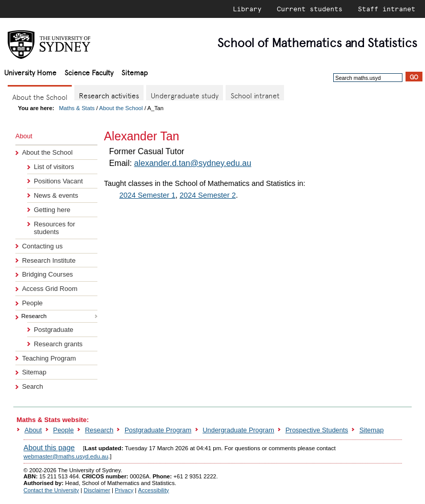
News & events (56, 195)
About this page (49, 448)
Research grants (58, 344)
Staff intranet (387, 9)
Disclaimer (97, 490)
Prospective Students (317, 430)
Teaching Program (49, 358)
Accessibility (153, 490)
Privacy (124, 490)
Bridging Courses (47, 274)
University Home (30, 72)
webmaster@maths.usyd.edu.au (66, 456)
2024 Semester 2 (208, 195)
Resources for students (55, 228)
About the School (121, 108)
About (33, 430)
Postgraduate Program (158, 430)
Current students (310, 9)
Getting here (52, 210)
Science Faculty (89, 72)
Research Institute (49, 260)
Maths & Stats (77, 108)
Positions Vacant (58, 181)
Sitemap (135, 72)
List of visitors (54, 167)
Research (99, 430)
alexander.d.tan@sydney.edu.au (193, 163)
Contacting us (42, 246)
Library (247, 9)
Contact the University (51, 490)
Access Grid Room (50, 289)
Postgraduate (54, 330)
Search (33, 386)
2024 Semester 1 (148, 195)
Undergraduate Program (238, 430)
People (32, 303)
